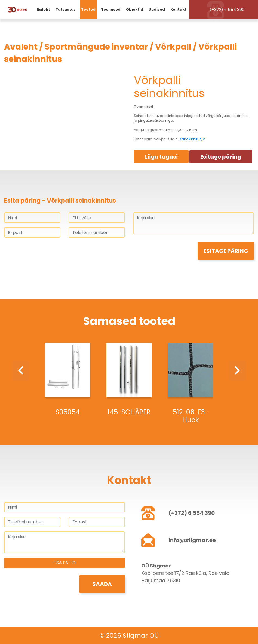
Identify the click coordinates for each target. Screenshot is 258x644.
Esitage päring (221, 157)
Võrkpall (173, 47)
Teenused (111, 9)
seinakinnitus (190, 139)
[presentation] (45, 253)
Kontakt (178, 9)
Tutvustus (66, 9)
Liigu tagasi (161, 157)
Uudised (157, 9)
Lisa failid (64, 563)
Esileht (44, 9)
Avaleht (21, 47)
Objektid (135, 9)
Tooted (88, 9)
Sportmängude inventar (96, 47)
